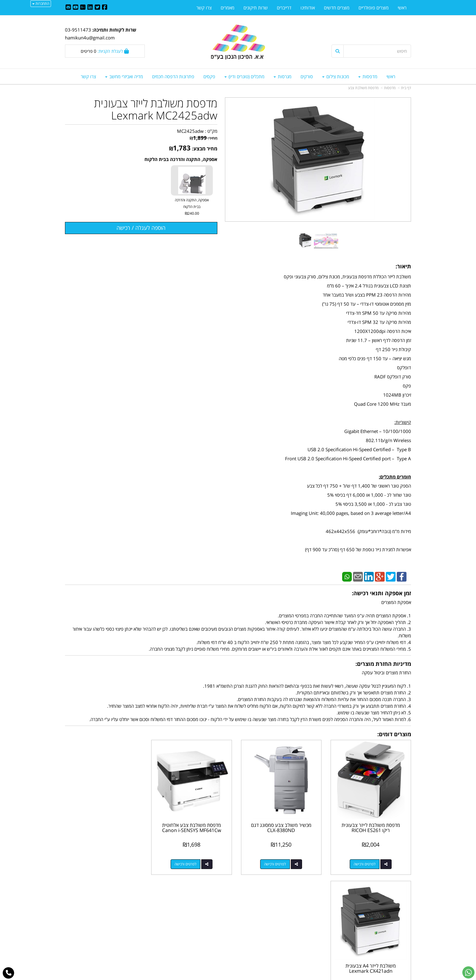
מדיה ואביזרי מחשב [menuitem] (124, 76)
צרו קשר (312, 895)
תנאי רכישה (312, 930)
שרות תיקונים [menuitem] (256, 8)
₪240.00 (192, 213)
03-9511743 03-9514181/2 (281, 924)
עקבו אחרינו (219, 895)
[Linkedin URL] (90, 8)
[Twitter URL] (97, 8)
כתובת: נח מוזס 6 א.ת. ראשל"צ (294, 911)
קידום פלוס (229, 976)
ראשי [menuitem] (391, 76)
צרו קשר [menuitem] (88, 76)
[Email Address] (68, 8)
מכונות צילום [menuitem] (336, 76)
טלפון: (317, 924)
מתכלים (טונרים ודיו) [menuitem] (244, 76)
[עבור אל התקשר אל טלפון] (9, 973)
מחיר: (204, 138)
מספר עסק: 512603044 (299, 917)
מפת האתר (398, 895)
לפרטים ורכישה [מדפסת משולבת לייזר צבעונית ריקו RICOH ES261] (365, 863)
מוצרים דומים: (394, 734)
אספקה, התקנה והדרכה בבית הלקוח (181, 159)
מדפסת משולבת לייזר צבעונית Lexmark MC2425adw (156, 109)
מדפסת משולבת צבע (363, 88)
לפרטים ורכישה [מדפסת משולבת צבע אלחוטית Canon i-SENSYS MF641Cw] (188, 863)
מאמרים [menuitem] (228, 8)
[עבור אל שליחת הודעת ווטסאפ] (468, 972)
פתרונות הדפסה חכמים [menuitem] (173, 76)
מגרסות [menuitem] (282, 76)
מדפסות (390, 88)
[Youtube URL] (76, 8)
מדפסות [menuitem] (368, 76)
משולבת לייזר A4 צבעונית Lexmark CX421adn (105, 827)
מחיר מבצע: (205, 149)
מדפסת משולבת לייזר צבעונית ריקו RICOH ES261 (371, 827)
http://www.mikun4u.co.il (206, 904)
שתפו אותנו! (222, 917)
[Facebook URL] (105, 8)
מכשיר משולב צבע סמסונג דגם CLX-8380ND (282, 827)
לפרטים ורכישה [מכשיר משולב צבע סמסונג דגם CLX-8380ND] (276, 863)
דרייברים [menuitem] (284, 8)
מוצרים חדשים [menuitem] (337, 8)
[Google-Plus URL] (83, 8)
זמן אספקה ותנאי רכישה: (381, 593)
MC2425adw (190, 131)
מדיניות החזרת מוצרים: (383, 664)
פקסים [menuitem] (209, 76)
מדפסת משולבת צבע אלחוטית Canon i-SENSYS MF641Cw (194, 827)
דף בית (406, 88)
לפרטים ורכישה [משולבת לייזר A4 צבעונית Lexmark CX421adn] (99, 863)
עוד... (138, 895)
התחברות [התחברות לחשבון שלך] (41, 3)
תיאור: (403, 266)
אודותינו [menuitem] (308, 8)
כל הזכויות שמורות (395, 953)
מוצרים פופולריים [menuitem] (374, 8)
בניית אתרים (214, 976)
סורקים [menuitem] (307, 76)
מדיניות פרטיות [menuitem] (398, 937)
